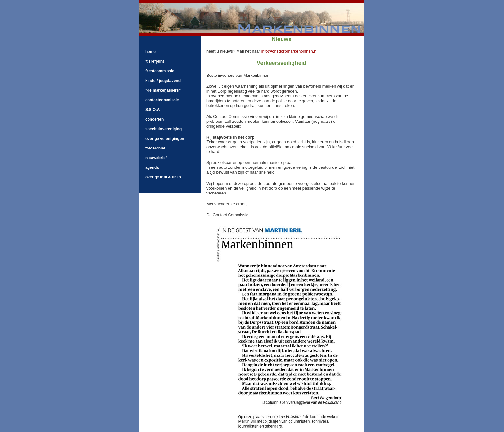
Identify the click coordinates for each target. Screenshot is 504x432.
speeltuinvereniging (163, 129)
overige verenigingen (165, 139)
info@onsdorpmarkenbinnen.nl (289, 51)
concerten (154, 119)
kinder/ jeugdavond (163, 81)
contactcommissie (162, 100)
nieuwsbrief (156, 158)
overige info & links (163, 177)
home (150, 52)
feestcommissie (160, 71)
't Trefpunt (155, 61)
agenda (152, 167)
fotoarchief (155, 148)
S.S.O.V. (153, 110)
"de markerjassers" (163, 90)
